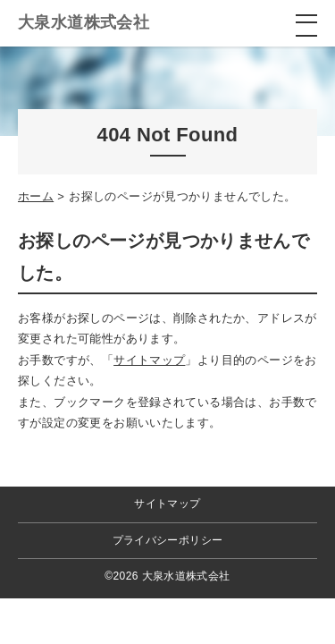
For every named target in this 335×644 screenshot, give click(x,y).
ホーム (36, 196)
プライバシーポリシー (168, 540)
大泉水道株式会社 (84, 22)
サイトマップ (149, 360)
